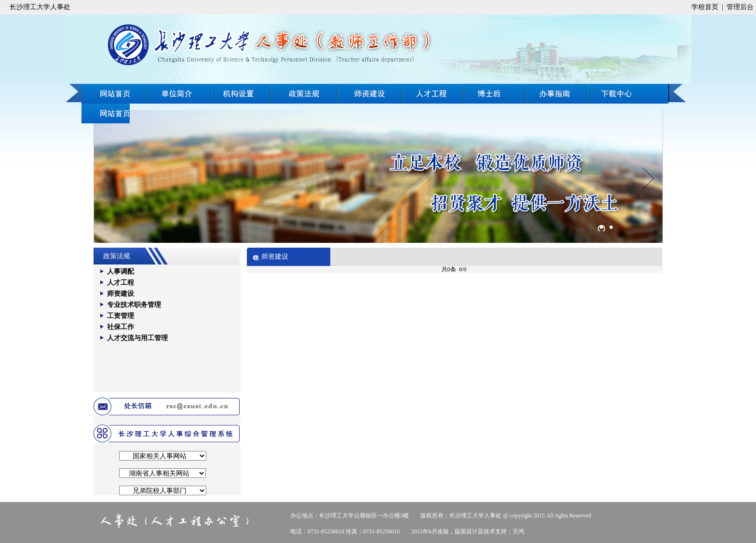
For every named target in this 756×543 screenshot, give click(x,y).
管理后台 (740, 7)
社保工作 (121, 327)
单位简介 (180, 94)
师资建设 (370, 94)
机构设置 (241, 94)
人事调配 (121, 271)
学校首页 (705, 7)
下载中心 (106, 113)
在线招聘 (557, 94)
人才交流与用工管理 (137, 338)
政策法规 (304, 94)
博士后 (496, 94)
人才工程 (433, 94)
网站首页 (115, 94)
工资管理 (121, 316)
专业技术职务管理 (134, 305)
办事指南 (628, 94)
